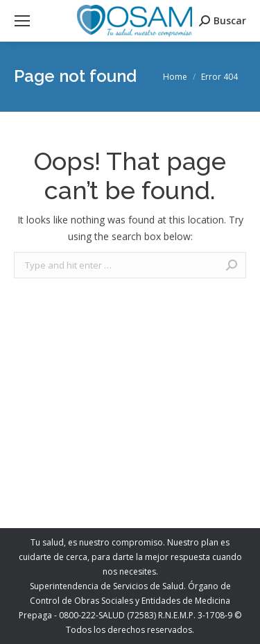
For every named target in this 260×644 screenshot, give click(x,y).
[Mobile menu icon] (22, 21)
